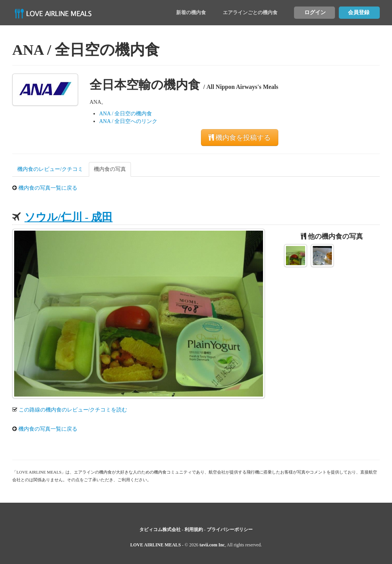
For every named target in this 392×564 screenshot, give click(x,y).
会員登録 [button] (359, 12)
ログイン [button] (315, 12)
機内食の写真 (110, 169)
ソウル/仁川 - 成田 (69, 217)
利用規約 (194, 530)
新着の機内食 (191, 12)
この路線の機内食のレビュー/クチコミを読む (73, 410)
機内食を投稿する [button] (240, 138)
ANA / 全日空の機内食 (126, 114)
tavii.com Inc (212, 545)
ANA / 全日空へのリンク (128, 121)
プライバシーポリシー (230, 530)
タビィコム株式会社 (160, 530)
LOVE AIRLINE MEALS (155, 545)
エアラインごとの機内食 (250, 12)
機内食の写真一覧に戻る (48, 188)
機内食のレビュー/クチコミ (50, 169)
